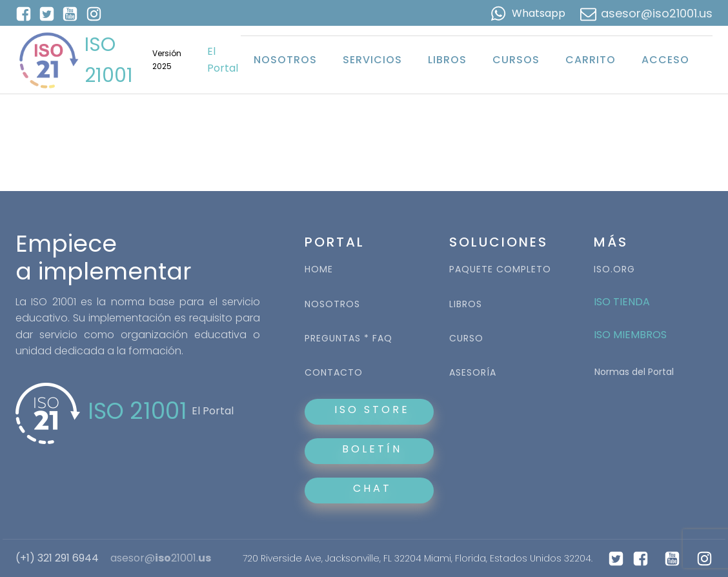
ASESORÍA (473, 373)
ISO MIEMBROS (632, 335)
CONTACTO (334, 373)
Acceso (665, 60)
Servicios (372, 60)
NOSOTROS (332, 304)
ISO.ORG (614, 269)
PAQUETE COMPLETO (500, 269)
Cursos (516, 60)
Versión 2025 (167, 59)
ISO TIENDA (622, 302)
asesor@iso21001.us (657, 13)
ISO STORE (369, 410)
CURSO (466, 339)
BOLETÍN (369, 449)
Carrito (591, 60)
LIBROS (466, 304)
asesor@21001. (161, 558)
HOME (319, 269)
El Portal (223, 60)
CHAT (372, 488)
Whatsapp (539, 13)
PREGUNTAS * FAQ (349, 339)
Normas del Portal (634, 372)
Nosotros (285, 60)
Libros (447, 60)
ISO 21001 (109, 60)
